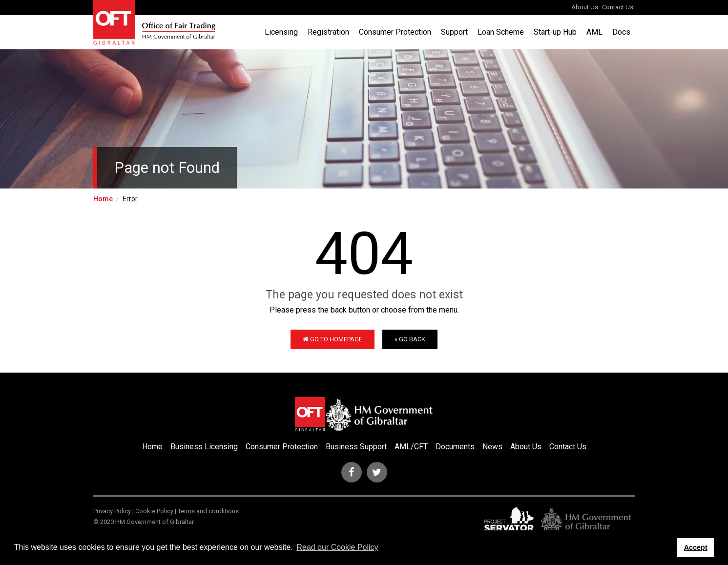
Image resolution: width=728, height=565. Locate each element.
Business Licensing (204, 447)
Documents (455, 447)
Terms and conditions (208, 511)
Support (454, 32)
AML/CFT (411, 447)
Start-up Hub (555, 32)
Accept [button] (696, 547)
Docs (621, 32)
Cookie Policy (154, 511)
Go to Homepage (333, 339)
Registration (328, 32)
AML (594, 32)
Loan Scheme (501, 32)
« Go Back (410, 339)
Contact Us (618, 7)
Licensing (281, 32)
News (492, 447)
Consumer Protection (395, 32)
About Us (585, 7)
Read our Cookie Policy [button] (337, 547)
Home (103, 199)
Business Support (356, 447)
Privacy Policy (112, 511)
